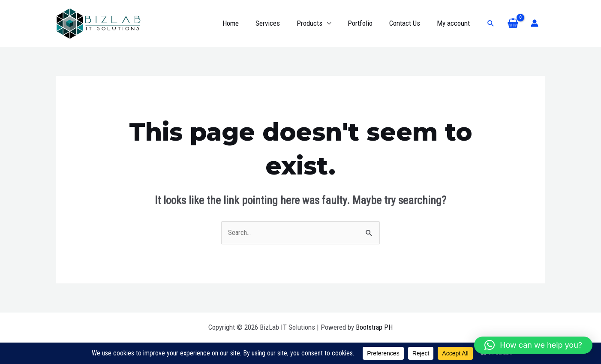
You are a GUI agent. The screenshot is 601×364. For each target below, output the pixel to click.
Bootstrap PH (374, 327)
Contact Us (408, 23)
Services (277, 23)
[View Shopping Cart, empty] (513, 24)
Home (242, 23)
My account (454, 23)
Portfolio (365, 23)
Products (317, 23)
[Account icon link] (535, 23)
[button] (491, 23)
